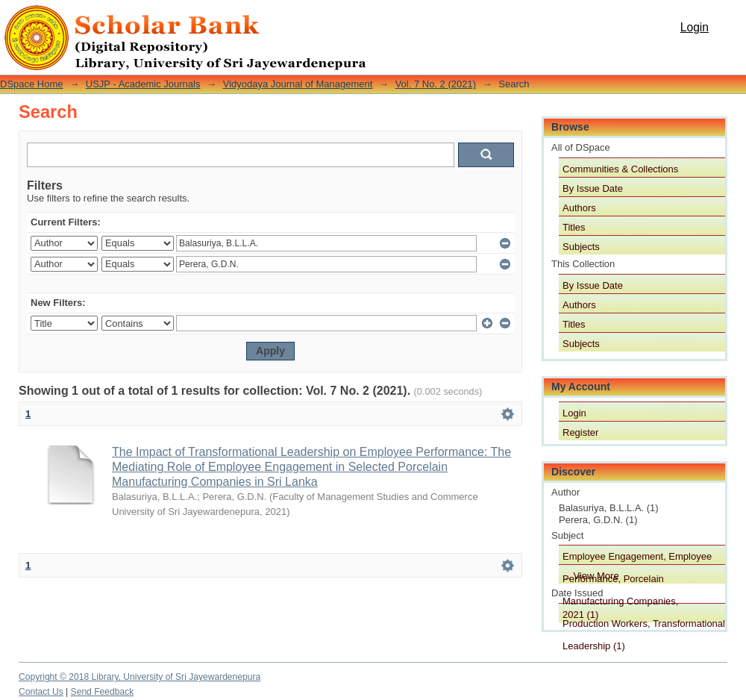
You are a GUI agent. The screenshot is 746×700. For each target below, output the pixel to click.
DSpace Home (32, 84)
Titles (574, 227)
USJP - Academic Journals (143, 84)
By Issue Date (593, 188)
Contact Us (41, 692)
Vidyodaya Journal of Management (298, 84)
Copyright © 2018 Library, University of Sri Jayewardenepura (140, 677)
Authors (579, 208)
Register (580, 432)
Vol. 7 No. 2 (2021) (436, 84)
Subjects (581, 247)
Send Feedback (103, 692)
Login (695, 27)
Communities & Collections (620, 169)
